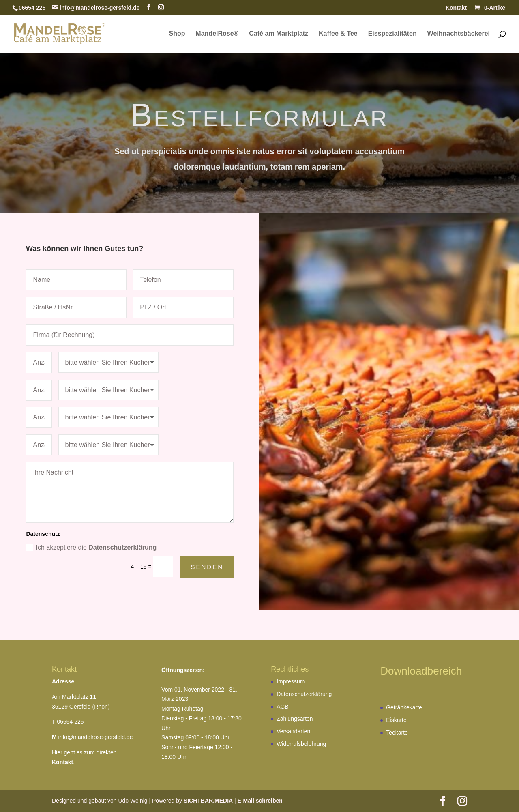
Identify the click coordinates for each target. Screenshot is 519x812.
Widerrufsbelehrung (301, 744)
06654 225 (70, 722)
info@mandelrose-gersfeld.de (96, 737)
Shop (177, 34)
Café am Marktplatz (279, 34)
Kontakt (456, 8)
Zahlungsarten (295, 719)
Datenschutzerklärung (122, 547)
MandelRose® (217, 34)
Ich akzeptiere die (91, 548)
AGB (283, 707)
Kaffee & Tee (338, 34)
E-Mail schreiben (260, 801)
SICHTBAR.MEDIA (208, 801)
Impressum (291, 681)
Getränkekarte (404, 707)
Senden (207, 567)
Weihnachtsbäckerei (459, 34)
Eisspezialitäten (392, 34)
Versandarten (293, 731)
